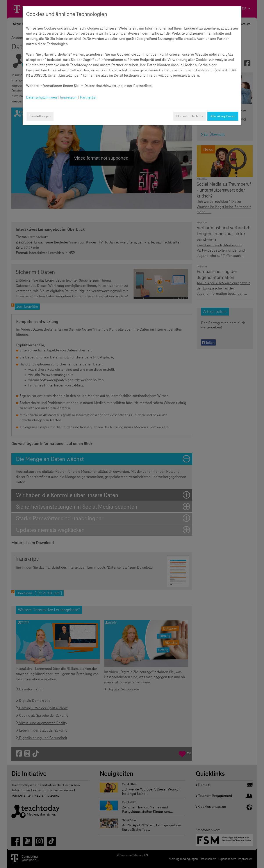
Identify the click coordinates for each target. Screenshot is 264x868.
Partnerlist (88, 97)
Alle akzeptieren (223, 116)
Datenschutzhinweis (42, 97)
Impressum (69, 97)
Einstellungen (40, 116)
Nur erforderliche (190, 116)
